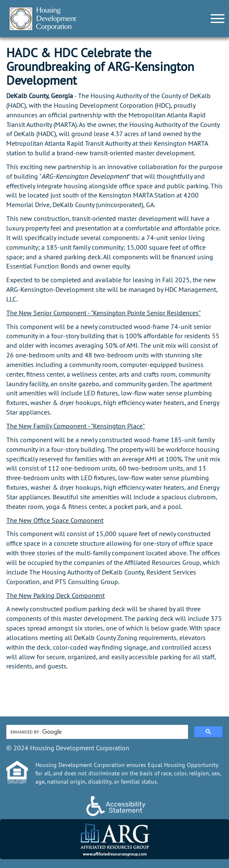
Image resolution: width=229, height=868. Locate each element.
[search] (96, 732)
